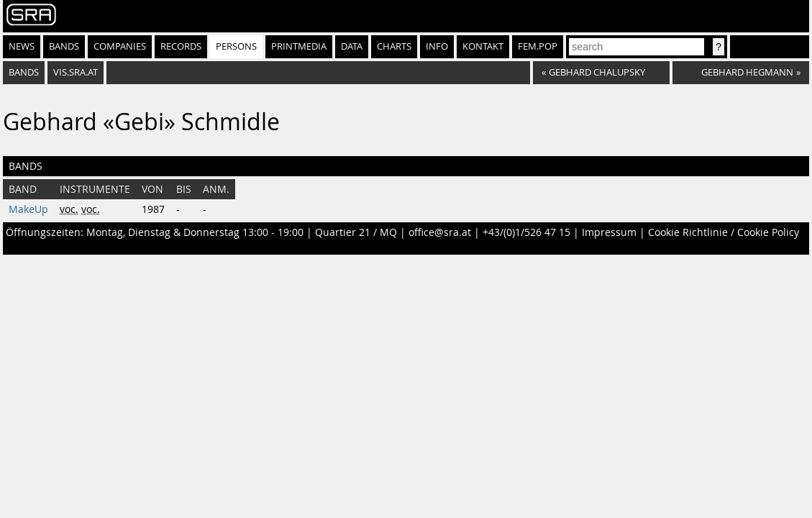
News (22, 46)
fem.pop (538, 46)
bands (24, 72)
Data (352, 46)
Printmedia (299, 46)
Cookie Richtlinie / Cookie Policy (724, 232)
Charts (394, 46)
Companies (120, 46)
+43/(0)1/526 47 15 (526, 232)
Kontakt (483, 46)
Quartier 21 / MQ (356, 232)
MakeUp (28, 209)
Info (437, 46)
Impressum (609, 232)
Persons (236, 46)
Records (181, 46)
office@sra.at (440, 232)
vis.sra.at (76, 72)
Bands (64, 46)
